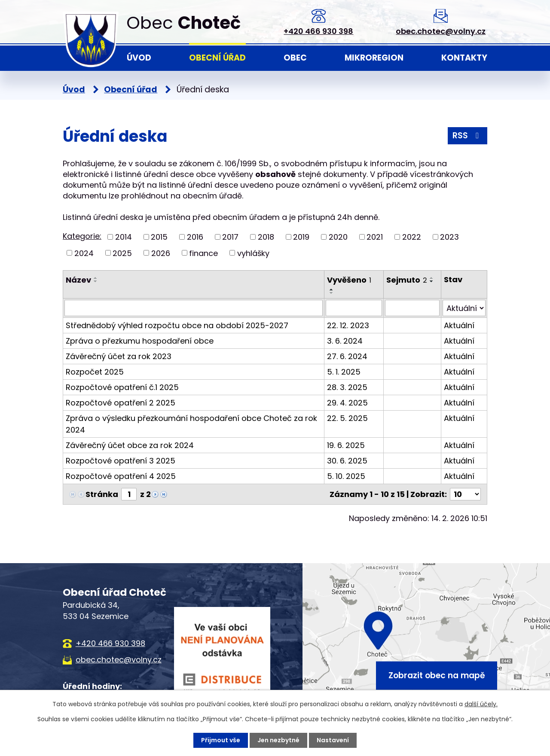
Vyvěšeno (349, 280)
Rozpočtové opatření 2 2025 (121, 403)
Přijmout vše (221, 740)
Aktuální (459, 325)
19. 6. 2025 (346, 445)
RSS (467, 136)
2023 (449, 237)
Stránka (102, 494)
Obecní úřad (217, 58)
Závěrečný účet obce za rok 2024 (130, 445)
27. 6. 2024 (347, 356)
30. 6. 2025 (347, 461)
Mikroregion (374, 58)
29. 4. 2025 (347, 403)
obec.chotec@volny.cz (441, 31)
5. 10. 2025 (346, 476)
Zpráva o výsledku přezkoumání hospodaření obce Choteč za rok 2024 (191, 424)
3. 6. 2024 (345, 341)
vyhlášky (253, 253)
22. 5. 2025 (347, 418)
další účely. (481, 704)
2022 (412, 237)
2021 (375, 237)
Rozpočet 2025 (95, 372)
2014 (124, 237)
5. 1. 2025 (344, 372)
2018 (266, 237)
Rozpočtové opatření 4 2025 (121, 476)
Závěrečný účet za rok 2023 (119, 356)
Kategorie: (82, 236)
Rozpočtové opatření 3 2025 (121, 461)
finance (203, 253)
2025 (122, 253)
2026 (161, 253)
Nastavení (333, 740)
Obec (295, 58)
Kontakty (464, 58)
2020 (338, 237)
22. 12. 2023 (348, 325)
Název (78, 280)
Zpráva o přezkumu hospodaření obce (140, 341)
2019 (301, 237)
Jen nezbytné (278, 740)
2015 (159, 237)
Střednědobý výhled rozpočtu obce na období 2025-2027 (177, 325)
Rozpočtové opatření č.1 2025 (122, 387)
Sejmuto (407, 280)
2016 (195, 237)
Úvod (139, 58)
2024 (84, 253)
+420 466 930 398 (318, 31)
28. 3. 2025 (347, 387)
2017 (230, 237)
